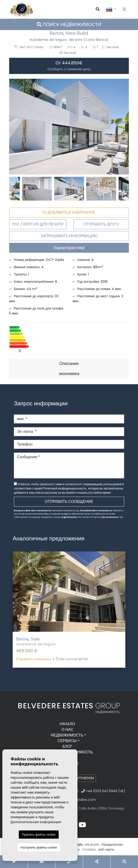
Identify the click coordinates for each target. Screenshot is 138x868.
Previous (15, 127)
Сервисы (67, 741)
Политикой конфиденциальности (65, 488)
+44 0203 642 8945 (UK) (103, 791)
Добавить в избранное (34, 659)
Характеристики (69, 248)
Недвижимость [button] (67, 735)
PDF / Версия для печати (38, 224)
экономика (69, 374)
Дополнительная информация (36, 822)
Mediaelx (92, 845)
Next (123, 127)
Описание (69, 363)
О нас (67, 730)
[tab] (69, 248)
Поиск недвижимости (69, 24)
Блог (67, 746)
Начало (67, 724)
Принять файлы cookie (39, 834)
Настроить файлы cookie (39, 847)
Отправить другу (101, 224)
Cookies (89, 849)
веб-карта (106, 849)
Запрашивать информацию (69, 236)
